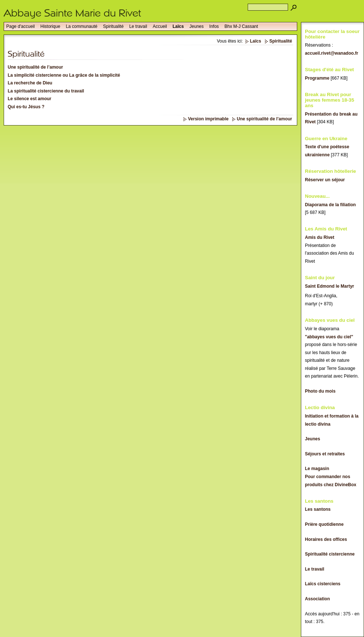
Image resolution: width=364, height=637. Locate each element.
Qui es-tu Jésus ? (26, 107)
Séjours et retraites (325, 454)
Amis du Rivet (320, 237)
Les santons (318, 509)
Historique (50, 26)
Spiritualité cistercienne (330, 554)
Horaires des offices (326, 539)
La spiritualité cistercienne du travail (46, 91)
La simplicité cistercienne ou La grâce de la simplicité (64, 75)
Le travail (138, 26)
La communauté (81, 26)
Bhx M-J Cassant (241, 26)
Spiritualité (113, 26)
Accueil (160, 26)
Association (317, 599)
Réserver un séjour (325, 180)
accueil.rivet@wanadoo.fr (332, 53)
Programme (317, 78)
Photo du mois (320, 391)
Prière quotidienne (324, 524)
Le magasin (317, 469)
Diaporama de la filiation (330, 205)
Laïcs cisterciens (323, 584)
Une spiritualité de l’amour (35, 67)
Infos (214, 26)
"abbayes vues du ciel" (329, 337)
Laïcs (178, 26)
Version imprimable (208, 119)
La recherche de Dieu (30, 83)
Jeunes (196, 26)
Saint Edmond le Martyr (330, 286)
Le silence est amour (30, 99)
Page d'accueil (21, 26)
